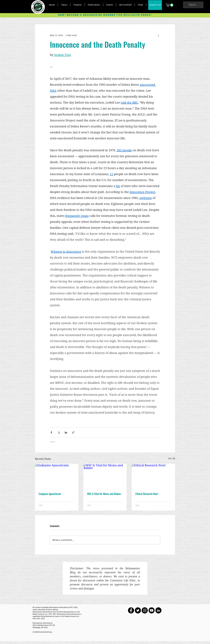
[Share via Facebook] (51, 432)
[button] (52, 5)
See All (172, 458)
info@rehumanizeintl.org (42, 632)
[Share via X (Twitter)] (59, 432)
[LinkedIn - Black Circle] (158, 610)
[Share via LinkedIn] (66, 432)
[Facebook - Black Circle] (131, 610)
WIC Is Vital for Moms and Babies (104, 494)
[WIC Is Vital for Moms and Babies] (105, 476)
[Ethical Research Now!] (153, 476)
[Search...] (193, 5)
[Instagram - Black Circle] (145, 610)
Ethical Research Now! (147, 494)
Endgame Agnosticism (50, 494)
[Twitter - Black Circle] (138, 610)
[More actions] (158, 35)
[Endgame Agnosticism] (57, 476)
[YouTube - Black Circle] (152, 610)
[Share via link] (73, 432)
